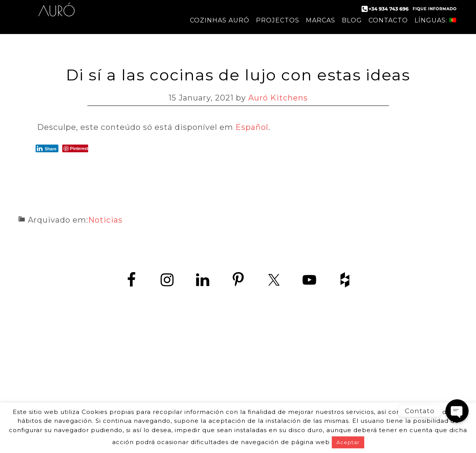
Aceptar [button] (348, 442)
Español (252, 127)
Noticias (105, 220)
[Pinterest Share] (75, 148)
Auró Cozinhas (56, 15)
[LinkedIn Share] (47, 148)
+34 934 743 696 (245, 365)
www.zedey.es (238, 382)
